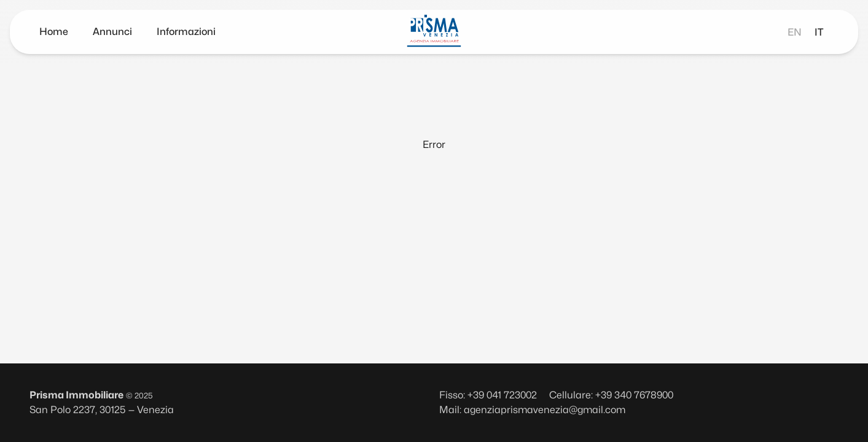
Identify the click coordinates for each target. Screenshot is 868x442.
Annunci (112, 32)
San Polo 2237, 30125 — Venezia (102, 410)
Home (54, 32)
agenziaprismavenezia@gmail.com (545, 410)
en (795, 32)
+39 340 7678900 (634, 395)
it (819, 32)
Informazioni (186, 32)
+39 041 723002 (502, 395)
